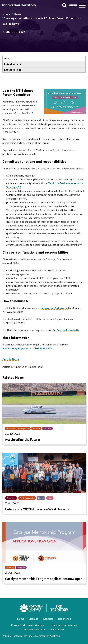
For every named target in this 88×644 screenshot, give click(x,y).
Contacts (48, 619)
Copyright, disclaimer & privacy (28, 625)
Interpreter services (35, 629)
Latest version (13, 64)
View (7, 58)
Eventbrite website (68, 330)
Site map (34, 619)
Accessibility (57, 629)
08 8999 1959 (44, 348)
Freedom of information (64, 625)
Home (6, 14)
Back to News (11, 24)
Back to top (65, 619)
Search (64, 5)
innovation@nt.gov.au (55, 308)
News (18, 14)
